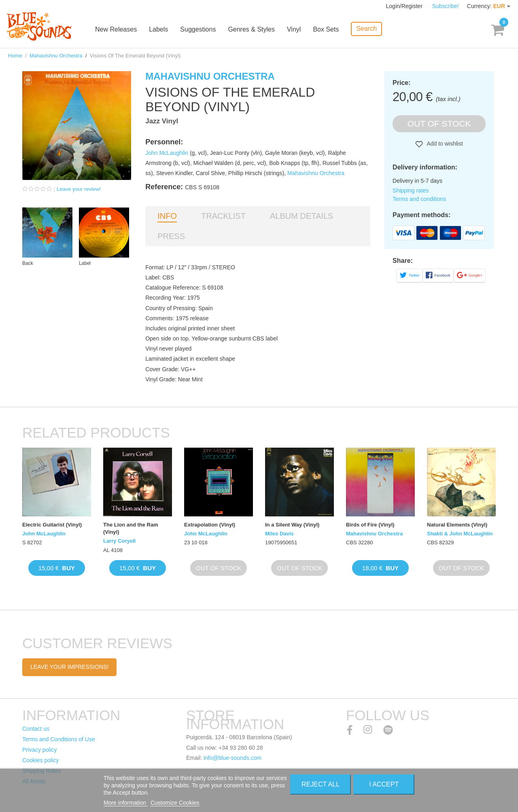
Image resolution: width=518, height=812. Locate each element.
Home (15, 56)
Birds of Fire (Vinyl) (370, 525)
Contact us (36, 729)
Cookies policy (40, 760)
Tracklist (223, 216)
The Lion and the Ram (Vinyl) (131, 528)
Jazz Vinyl (162, 121)
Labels (158, 29)
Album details (301, 216)
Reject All (321, 784)
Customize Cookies (175, 803)
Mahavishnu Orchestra (56, 56)
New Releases (116, 29)
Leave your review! (79, 189)
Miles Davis (279, 534)
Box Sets (326, 29)
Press (171, 236)
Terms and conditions (419, 199)
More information (126, 803)
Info (167, 216)
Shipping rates (411, 190)
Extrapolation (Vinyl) (210, 525)
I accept (384, 784)
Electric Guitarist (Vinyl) (52, 525)
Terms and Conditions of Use (59, 739)
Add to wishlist (444, 144)
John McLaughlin (167, 153)
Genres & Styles (251, 29)
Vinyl (294, 29)
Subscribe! (446, 6)
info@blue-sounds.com (232, 758)
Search (366, 29)
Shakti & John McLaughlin (460, 534)
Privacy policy (40, 750)
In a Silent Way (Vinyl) (292, 525)
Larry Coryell (119, 541)
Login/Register (405, 6)
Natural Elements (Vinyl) (457, 525)
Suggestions (198, 29)
